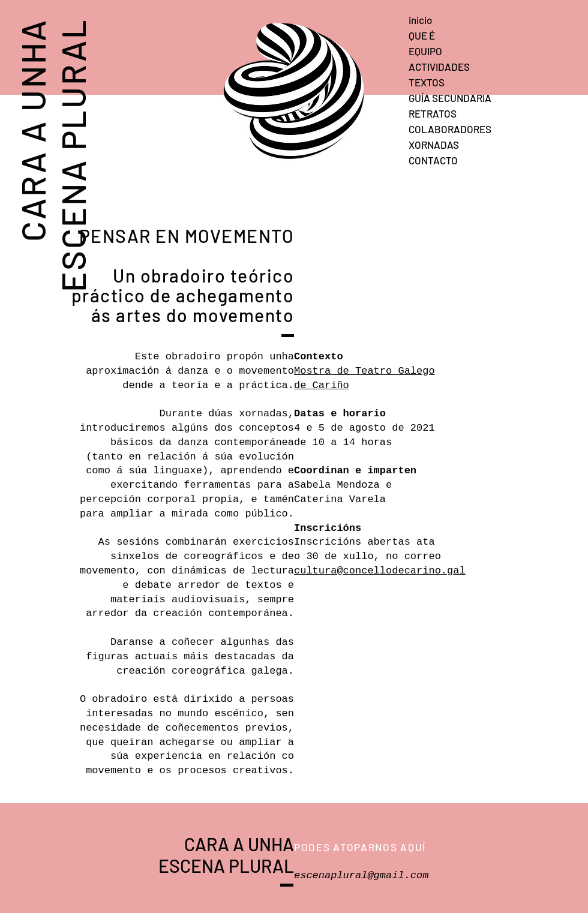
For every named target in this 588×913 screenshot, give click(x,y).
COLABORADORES (450, 129)
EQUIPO (425, 51)
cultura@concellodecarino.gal (380, 571)
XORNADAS (434, 145)
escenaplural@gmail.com (361, 876)
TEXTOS (427, 82)
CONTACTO (433, 160)
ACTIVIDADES (439, 67)
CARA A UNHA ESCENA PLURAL (52, 155)
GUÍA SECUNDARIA (450, 98)
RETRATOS (433, 113)
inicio (420, 20)
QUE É (422, 35)
